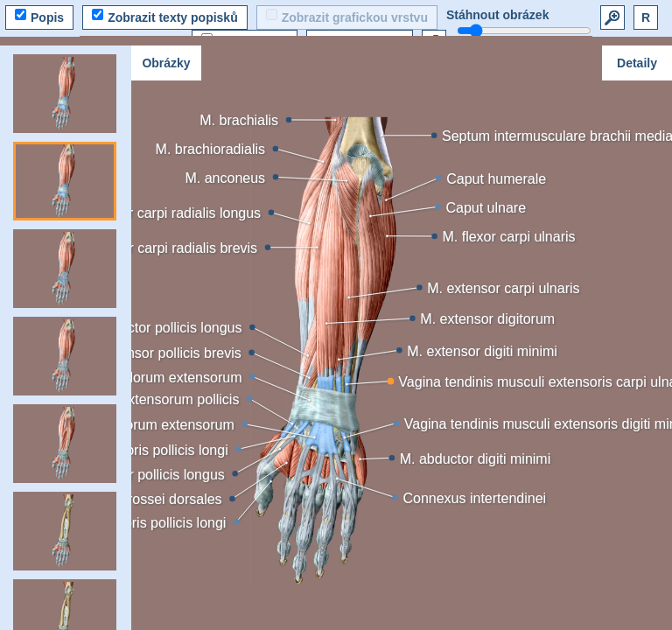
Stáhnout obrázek (497, 15)
